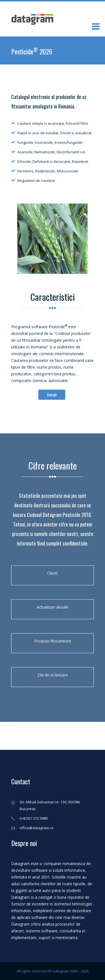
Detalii (52, 395)
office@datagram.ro (37, 828)
